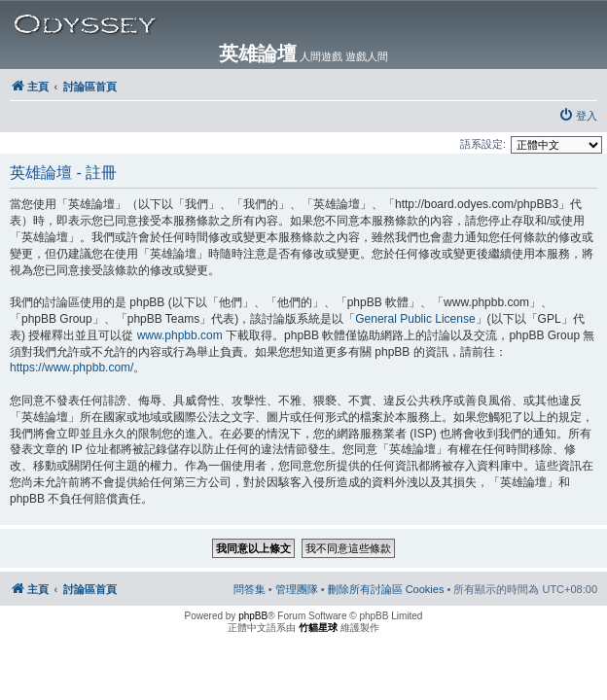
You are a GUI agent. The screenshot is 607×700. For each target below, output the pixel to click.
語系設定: (483, 144)
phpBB (253, 616)
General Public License (415, 319)
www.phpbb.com (180, 335)
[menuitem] (578, 116)
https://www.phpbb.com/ (71, 367)
